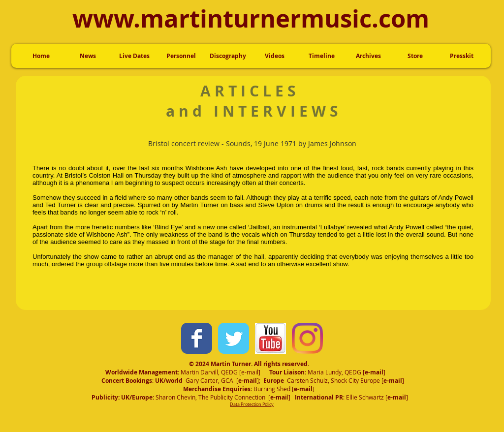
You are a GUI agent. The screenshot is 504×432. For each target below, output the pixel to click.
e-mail (250, 372)
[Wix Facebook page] (197, 338)
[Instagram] (307, 338)
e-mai (373, 372)
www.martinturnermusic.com (251, 18)
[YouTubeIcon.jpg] (270, 338)
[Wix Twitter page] (234, 338)
